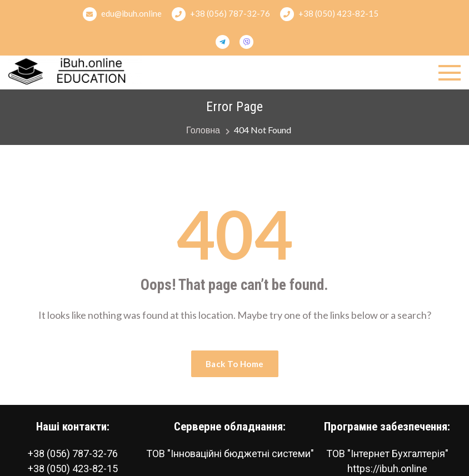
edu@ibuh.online (122, 14)
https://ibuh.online (387, 469)
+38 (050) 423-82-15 (329, 14)
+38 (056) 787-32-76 (221, 14)
